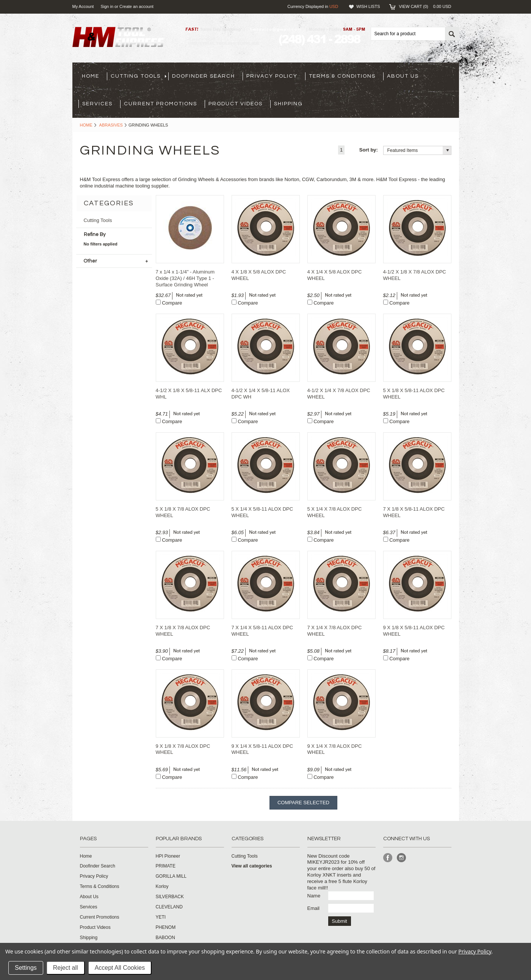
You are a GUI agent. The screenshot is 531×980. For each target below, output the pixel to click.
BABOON (165, 938)
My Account (83, 6)
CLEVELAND (169, 907)
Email (314, 908)
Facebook (388, 858)
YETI (161, 917)
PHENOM (166, 927)
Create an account (136, 6)
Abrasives (111, 125)
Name (314, 896)
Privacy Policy (475, 951)
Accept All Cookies (120, 968)
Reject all (66, 968)
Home (86, 125)
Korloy (162, 886)
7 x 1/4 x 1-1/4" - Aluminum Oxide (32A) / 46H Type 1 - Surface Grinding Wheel (185, 278)
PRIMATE (166, 866)
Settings (26, 968)
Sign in (107, 6)
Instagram (402, 858)
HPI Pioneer (168, 856)
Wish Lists (368, 6)
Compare (172, 303)
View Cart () (425, 6)
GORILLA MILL (171, 876)
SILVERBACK (170, 897)
